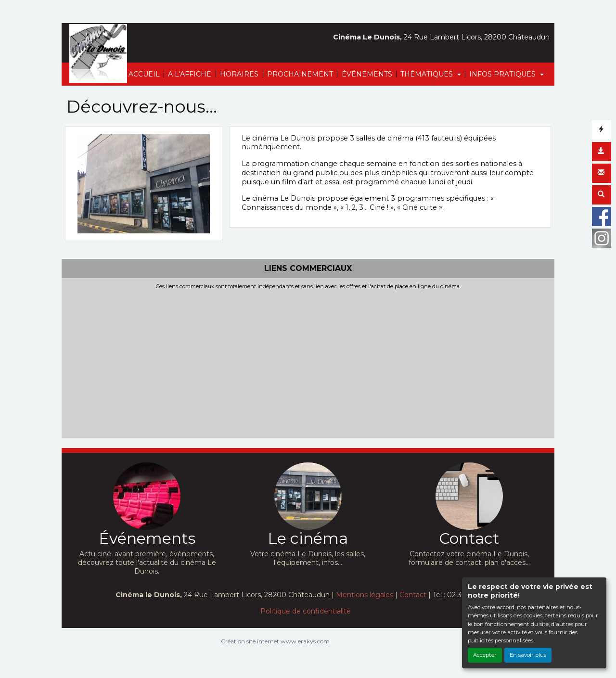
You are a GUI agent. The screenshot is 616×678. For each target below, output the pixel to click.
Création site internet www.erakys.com (275, 641)
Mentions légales (365, 595)
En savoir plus (528, 655)
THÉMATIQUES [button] (428, 74)
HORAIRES (239, 74)
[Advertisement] (308, 362)
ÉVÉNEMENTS (367, 74)
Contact (413, 595)
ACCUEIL (144, 74)
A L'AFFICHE (190, 74)
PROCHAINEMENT (300, 74)
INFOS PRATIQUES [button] (503, 74)
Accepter (485, 655)
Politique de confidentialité (306, 611)
